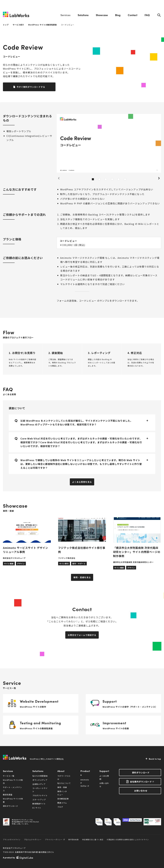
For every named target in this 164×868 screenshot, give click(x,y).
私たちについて (64, 783)
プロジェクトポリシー (33, 839)
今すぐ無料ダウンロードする (31, 87)
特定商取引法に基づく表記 (93, 839)
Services (65, 15)
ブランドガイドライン (12, 839)
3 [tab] (106, 179)
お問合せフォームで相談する (82, 635)
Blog (118, 15)
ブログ (60, 807)
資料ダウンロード (11, 806)
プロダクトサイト (40, 795)
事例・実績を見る (82, 577)
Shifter (85, 786)
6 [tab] (125, 179)
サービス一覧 (9, 776)
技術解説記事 (63, 799)
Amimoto (85, 781)
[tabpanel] (109, 143)
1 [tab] (93, 179)
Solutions (83, 15)
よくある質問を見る (82, 482)
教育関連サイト (39, 804)
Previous (59, 178)
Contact (133, 15)
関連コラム (62, 803)
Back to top (155, 759)
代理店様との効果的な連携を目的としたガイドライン (128, 839)
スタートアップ (39, 800)
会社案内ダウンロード (141, 782)
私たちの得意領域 (40, 776)
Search (159, 15)
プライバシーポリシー (55, 839)
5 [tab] (119, 179)
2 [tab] (99, 179)
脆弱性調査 (8, 795)
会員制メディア (39, 784)
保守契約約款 (73, 839)
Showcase (102, 15)
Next (159, 178)
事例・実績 (62, 787)
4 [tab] (112, 179)
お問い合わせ (141, 791)
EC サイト (37, 808)
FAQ (147, 15)
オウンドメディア (40, 780)
